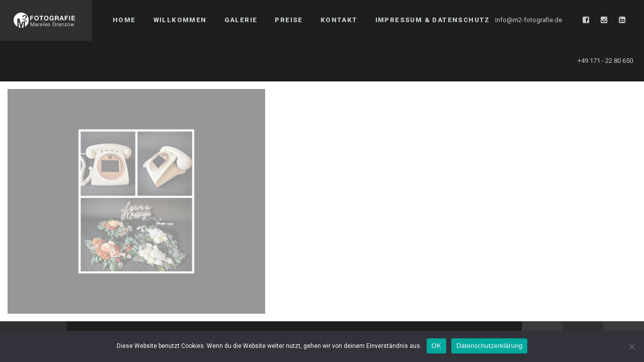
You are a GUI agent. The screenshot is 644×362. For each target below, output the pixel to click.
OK (436, 346)
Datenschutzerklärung (489, 346)
